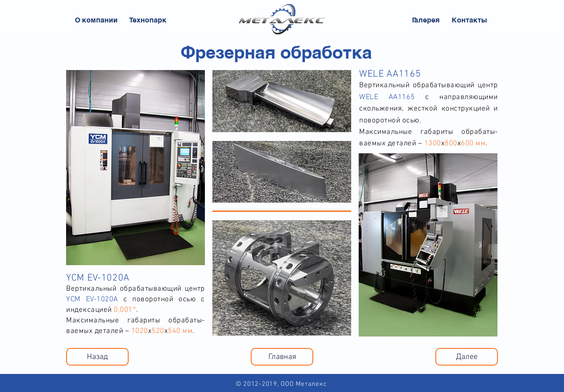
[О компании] (96, 20)
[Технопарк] (148, 20)
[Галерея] (426, 20)
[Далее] (467, 357)
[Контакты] (469, 20)
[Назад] (97, 357)
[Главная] (282, 357)
